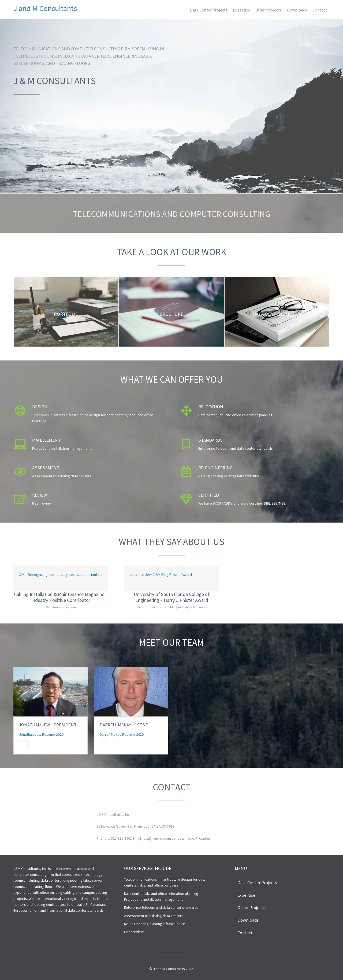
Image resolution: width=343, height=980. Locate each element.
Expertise (241, 10)
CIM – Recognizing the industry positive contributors (61, 575)
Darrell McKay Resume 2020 (122, 734)
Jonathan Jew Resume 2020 (41, 734)
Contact (320, 10)
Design (40, 407)
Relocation (211, 407)
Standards (210, 440)
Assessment (46, 468)
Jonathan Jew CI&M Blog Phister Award (161, 575)
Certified (209, 495)
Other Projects (269, 10)
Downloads (297, 10)
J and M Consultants (45, 8)
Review (40, 495)
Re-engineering (215, 468)
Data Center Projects (209, 10)
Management (46, 440)
